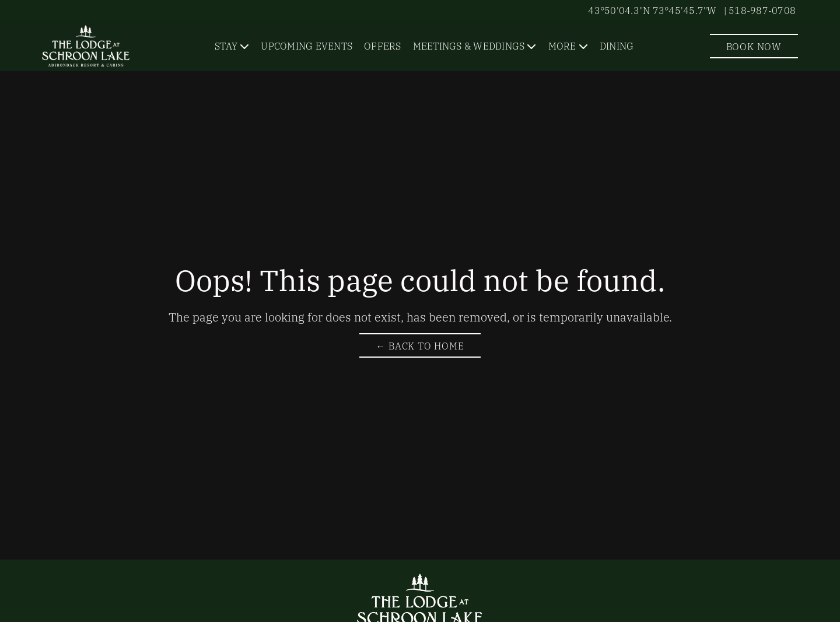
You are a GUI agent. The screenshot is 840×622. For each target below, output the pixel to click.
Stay (226, 46)
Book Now (754, 46)
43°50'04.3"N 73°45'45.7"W (652, 10)
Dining (617, 46)
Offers (383, 46)
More (562, 46)
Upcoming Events (307, 46)
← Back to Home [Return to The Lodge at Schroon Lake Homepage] (420, 345)
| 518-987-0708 (760, 10)
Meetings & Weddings (469, 46)
